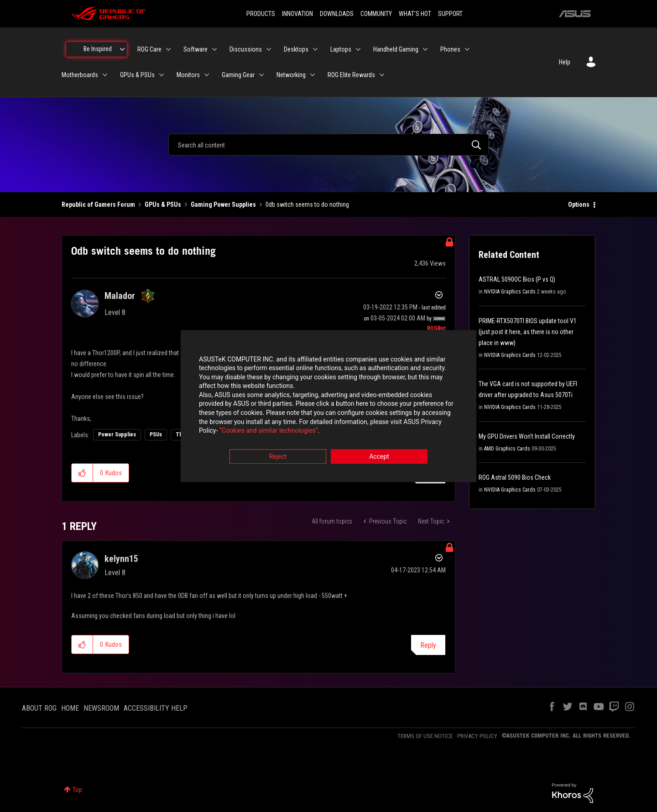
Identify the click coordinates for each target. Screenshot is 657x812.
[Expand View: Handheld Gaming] (425, 49)
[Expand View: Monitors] (207, 75)
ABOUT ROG (39, 708)
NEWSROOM (101, 708)
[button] (82, 473)
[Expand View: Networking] (313, 75)
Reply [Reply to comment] (428, 645)
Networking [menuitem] (291, 75)
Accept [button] (379, 456)
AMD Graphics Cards (507, 449)
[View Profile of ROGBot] (436, 328)
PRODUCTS (261, 14)
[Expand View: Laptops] (358, 49)
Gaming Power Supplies (223, 204)
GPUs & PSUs (163, 204)
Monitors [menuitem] (188, 75)
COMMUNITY (376, 14)
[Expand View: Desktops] (315, 49)
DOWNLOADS (337, 14)
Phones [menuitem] (450, 49)
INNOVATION (297, 14)
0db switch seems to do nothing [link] (307, 204)
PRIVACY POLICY (477, 736)
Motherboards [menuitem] (80, 75)
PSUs (156, 435)
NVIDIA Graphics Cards (510, 292)
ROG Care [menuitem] (149, 49)
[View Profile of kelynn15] (121, 559)
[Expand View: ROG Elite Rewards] (382, 75)
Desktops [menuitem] (296, 49)
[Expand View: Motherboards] (105, 75)
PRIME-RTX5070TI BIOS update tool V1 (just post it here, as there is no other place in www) (528, 332)
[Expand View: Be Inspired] (122, 49)
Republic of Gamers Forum (98, 204)
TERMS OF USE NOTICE (425, 736)
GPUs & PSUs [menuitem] (137, 75)
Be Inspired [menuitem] (98, 49)
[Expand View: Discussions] (269, 49)
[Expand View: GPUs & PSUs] (162, 75)
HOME (70, 708)
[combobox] (328, 145)
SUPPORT (450, 14)
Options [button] (579, 204)
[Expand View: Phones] (467, 49)
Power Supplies (117, 435)
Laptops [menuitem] (341, 49)
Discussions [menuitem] (246, 49)
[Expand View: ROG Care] (168, 49)
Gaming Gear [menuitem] (238, 75)
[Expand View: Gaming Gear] (261, 75)
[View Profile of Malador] (120, 296)
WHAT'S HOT (415, 14)
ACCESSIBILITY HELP (156, 708)
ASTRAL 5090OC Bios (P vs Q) (517, 279)
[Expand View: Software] (214, 49)
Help (565, 62)
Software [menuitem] (196, 49)
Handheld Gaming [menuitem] (396, 49)
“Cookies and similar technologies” (269, 431)
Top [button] (77, 790)
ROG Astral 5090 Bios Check (515, 477)
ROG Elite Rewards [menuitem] (351, 75)
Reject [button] (278, 456)
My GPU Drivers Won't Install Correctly (527, 436)
